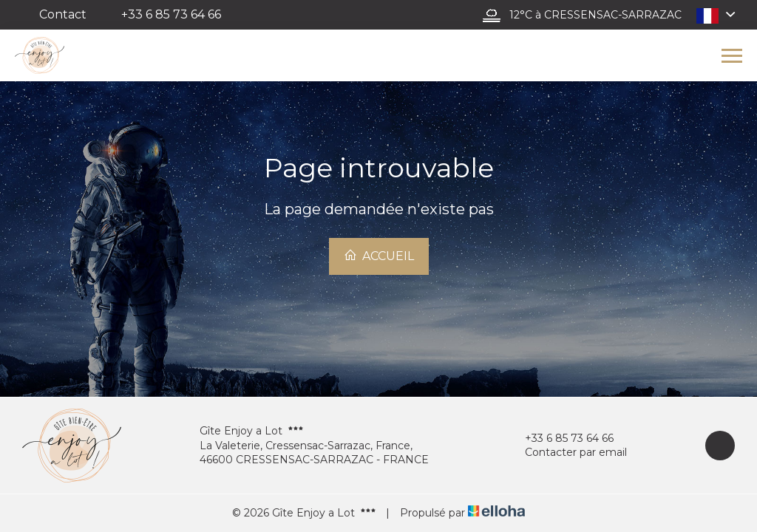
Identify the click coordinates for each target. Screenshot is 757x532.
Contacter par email (567, 453)
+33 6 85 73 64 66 (561, 439)
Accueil (379, 256)
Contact (63, 14)
